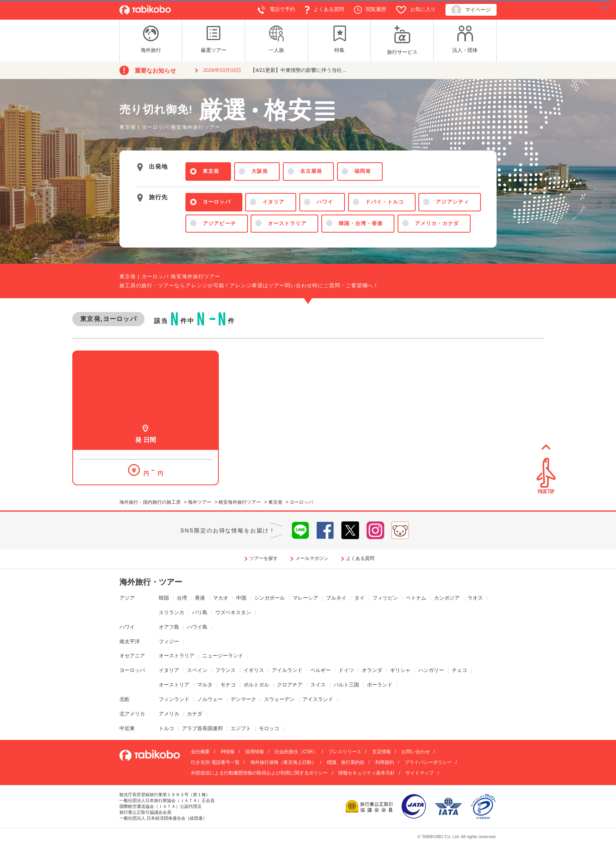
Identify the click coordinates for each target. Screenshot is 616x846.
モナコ (228, 685)
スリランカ (171, 612)
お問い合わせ (416, 752)
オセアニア (132, 656)
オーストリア (174, 685)
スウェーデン (279, 699)
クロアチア (290, 685)
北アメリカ (132, 714)
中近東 (127, 728)
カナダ (195, 714)
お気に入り (416, 10)
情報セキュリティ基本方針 (367, 773)
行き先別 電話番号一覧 (215, 762)
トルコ (166, 728)
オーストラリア (177, 656)
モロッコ (269, 728)
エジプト (241, 728)
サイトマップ (420, 773)
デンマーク (243, 699)
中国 (241, 598)
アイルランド (287, 670)
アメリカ (169, 714)
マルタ (205, 685)
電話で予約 (276, 10)
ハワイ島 (197, 627)
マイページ (471, 10)
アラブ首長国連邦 (202, 728)
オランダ (372, 670)
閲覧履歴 (370, 10)
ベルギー (321, 670)
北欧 (125, 699)
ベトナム (416, 598)
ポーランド (380, 685)
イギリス (254, 670)
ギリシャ (400, 670)
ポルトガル (256, 685)
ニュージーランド (223, 656)
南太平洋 (130, 641)
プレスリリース (345, 752)
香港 (200, 598)
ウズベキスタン (233, 612)
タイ (359, 598)
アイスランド (318, 699)
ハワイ (127, 627)
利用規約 (385, 762)
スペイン (197, 670)
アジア (127, 598)
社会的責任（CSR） (296, 752)
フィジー (169, 641)
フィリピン (385, 598)
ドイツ (346, 670)
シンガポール (269, 598)
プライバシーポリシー (428, 762)
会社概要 (200, 752)
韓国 (164, 598)
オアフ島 (169, 627)
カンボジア (447, 598)
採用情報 (255, 752)
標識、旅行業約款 (346, 762)
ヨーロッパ (132, 670)
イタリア (169, 670)
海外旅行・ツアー (151, 582)
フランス (225, 670)
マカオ (221, 598)
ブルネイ (336, 598)
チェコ (459, 670)
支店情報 (381, 752)
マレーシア (305, 598)
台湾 (182, 598)
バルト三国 (346, 685)
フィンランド (174, 699)
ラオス (475, 598)
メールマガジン (312, 558)
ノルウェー (210, 699)
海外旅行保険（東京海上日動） (283, 762)
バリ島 (200, 612)
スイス (318, 685)
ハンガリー (431, 670)
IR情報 (227, 752)
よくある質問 (324, 10)
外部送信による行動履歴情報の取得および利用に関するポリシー (259, 773)
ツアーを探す (264, 558)
